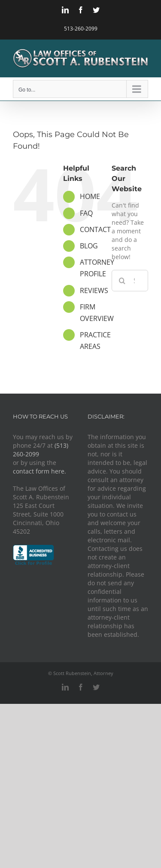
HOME (90, 196)
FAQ (86, 213)
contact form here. (39, 471)
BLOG (89, 246)
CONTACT (95, 229)
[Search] (122, 281)
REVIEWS (94, 290)
